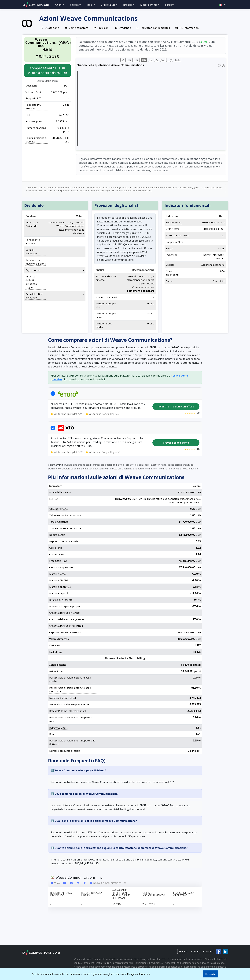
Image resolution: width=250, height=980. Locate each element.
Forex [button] (168, 5)
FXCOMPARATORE (36, 5)
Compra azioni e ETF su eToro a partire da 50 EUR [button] (48, 70)
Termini (183, 951)
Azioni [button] (59, 5)
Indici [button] (90, 5)
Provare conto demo (176, 443)
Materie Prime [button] (149, 5)
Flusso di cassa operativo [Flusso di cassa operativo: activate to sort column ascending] (184, 894)
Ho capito (210, 974)
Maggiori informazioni (139, 974)
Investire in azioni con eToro (176, 407)
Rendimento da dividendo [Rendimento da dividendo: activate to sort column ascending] (61, 894)
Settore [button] (74, 5)
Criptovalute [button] (108, 5)
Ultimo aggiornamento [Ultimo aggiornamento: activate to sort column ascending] (154, 894)
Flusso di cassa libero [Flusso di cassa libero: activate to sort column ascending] (92, 894)
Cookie (195, 951)
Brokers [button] (128, 5)
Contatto (208, 951)
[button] (222, 5)
